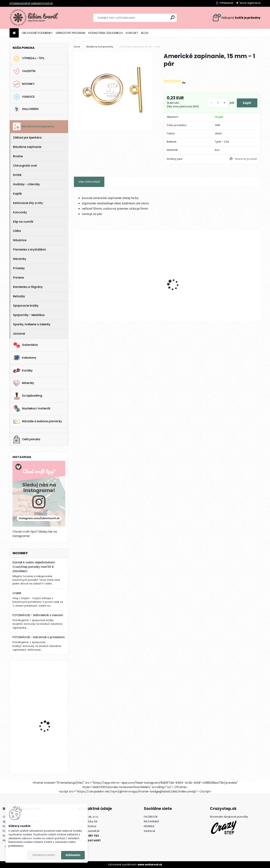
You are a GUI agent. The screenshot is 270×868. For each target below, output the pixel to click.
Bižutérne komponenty (33, 126)
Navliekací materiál (32, 409)
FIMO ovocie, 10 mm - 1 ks (48, 715)
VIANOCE (24, 97)
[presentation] (76, 278)
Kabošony (25, 358)
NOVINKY (24, 84)
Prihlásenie (227, 3)
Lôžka (17, 231)
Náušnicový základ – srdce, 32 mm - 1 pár (96, 287)
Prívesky (19, 268)
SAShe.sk (149, 831)
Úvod (77, 47)
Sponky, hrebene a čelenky (32, 324)
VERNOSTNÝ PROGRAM (70, 33)
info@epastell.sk (20, 3)
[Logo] (35, 18)
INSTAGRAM (151, 821)
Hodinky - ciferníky (26, 184)
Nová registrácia (250, 3)
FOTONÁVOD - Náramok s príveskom (39, 637)
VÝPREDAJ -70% (29, 58)
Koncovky (20, 212)
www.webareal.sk (150, 865)
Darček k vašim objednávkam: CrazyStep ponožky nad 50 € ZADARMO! (34, 567)
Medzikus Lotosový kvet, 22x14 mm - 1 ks (235, 287)
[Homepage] (14, 33)
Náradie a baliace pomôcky (37, 421)
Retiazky (19, 296)
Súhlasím (73, 855)
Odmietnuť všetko (44, 855)
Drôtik (17, 175)
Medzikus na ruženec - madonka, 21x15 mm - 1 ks (189, 287)
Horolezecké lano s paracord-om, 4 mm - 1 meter (49, 751)
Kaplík (17, 194)
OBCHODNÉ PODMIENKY (37, 33)
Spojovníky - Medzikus (29, 315)
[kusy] (216, 103)
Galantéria (25, 345)
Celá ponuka (27, 439)
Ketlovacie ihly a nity (28, 203)
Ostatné (19, 334)
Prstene (18, 278)
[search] (173, 18)
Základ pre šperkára (27, 138)
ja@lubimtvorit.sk (42, 3)
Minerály (23, 383)
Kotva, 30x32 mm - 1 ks (49, 678)
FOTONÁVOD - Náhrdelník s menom (38, 615)
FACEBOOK (151, 817)
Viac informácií (89, 182)
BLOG (145, 33)
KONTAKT (132, 33)
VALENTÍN (24, 71)
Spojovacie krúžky (26, 306)
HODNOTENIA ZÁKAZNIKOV (106, 33)
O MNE (17, 593)
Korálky (23, 371)
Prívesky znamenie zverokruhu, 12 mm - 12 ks (141, 287)
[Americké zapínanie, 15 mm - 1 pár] (113, 91)
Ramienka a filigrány (28, 287)
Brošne (18, 156)
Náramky (20, 259)
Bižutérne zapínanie (27, 147)
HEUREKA (149, 826)
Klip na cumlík (23, 222)
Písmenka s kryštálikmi (29, 250)
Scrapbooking (28, 396)
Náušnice (20, 240)
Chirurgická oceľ (25, 166)
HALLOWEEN (26, 109)
